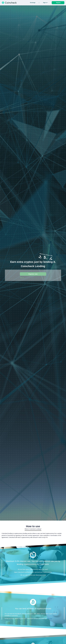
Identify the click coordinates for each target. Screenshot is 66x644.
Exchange (33, 3)
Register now (33, 274)
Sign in (22, 278)
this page (50, 618)
